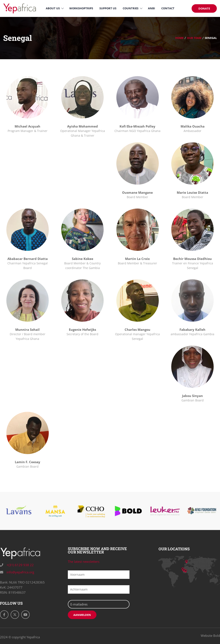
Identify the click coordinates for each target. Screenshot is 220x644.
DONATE (204, 8)
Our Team (194, 38)
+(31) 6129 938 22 (20, 565)
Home (179, 38)
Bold (217, 636)
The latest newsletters (84, 562)
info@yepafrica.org (20, 572)
